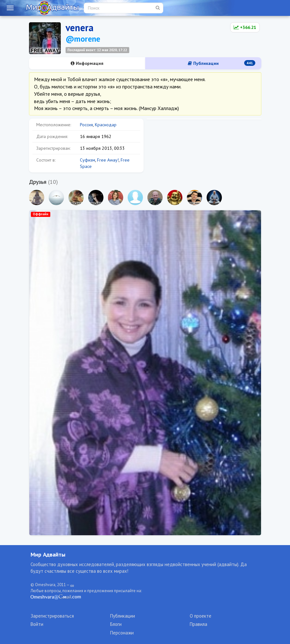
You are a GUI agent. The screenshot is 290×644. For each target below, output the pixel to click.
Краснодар (106, 125)
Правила (198, 624)
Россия (86, 125)
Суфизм (88, 160)
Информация (87, 63)
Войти (37, 624)
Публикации (222, 63)
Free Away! (108, 160)
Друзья (38, 182)
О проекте (201, 616)
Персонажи (122, 633)
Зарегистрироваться (52, 616)
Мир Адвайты (48, 554)
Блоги (116, 624)
